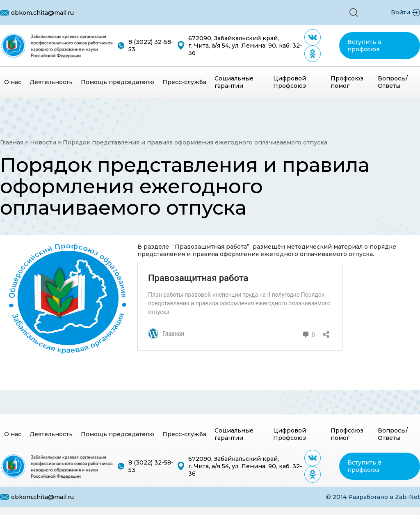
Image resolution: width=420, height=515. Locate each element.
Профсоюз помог (347, 82)
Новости (43, 142)
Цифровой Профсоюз (290, 82)
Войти (401, 12)
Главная (12, 142)
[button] (354, 13)
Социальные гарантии (234, 82)
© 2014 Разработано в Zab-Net (373, 497)
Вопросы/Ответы (393, 82)
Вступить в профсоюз (364, 46)
